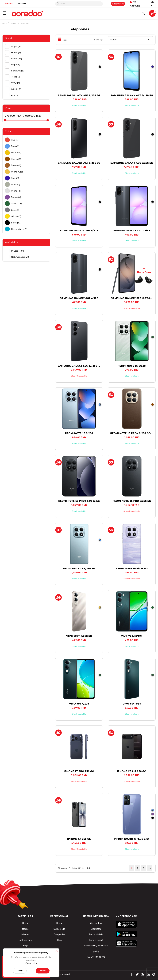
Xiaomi (16, 89)
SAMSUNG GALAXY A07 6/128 (79, 231)
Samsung (18, 71)
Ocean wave (19, 229)
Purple (16, 197)
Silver (15, 185)
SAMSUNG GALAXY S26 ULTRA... (132, 298)
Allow (43, 971)
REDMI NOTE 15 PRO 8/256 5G (132, 501)
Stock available (79, 106)
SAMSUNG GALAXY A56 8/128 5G (79, 95)
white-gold (19, 172)
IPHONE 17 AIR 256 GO (132, 771)
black (16, 223)
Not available (20, 257)
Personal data (96, 935)
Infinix (17, 59)
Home (59, 923)
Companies (59, 935)
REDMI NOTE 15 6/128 (132, 366)
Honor (16, 53)
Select (130, 40)
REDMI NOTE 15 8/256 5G (79, 569)
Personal (9, 4)
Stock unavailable (132, 308)
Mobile (25, 929)
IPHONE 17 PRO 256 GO (79, 771)
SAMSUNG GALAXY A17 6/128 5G (132, 95)
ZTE (15, 95)
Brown (16, 159)
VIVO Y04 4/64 (132, 704)
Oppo (16, 65)
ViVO (15, 83)
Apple (16, 47)
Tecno (16, 77)
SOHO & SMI (59, 929)
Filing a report (96, 940)
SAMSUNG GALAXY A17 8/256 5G (79, 163)
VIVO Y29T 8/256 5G (79, 636)
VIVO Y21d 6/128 (132, 636)
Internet (25, 935)
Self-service (25, 940)
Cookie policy (31, 963)
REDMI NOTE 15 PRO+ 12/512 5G (79, 501)
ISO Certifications (96, 957)
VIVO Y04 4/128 (79, 704)
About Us (96, 929)
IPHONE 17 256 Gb (79, 839)
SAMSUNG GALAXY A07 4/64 (132, 231)
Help (25, 946)
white (16, 191)
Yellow (16, 153)
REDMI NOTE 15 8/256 (79, 433)
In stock (17, 251)
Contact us (96, 923)
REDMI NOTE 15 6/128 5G (132, 569)
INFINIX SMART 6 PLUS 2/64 (132, 839)
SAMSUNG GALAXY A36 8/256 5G (132, 163)
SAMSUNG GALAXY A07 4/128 (79, 298)
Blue (16, 146)
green (16, 204)
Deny (20, 971)
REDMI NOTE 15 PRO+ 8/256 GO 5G (133, 433)
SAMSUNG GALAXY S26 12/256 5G (79, 366)
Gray (15, 210)
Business (22, 4)
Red (15, 140)
